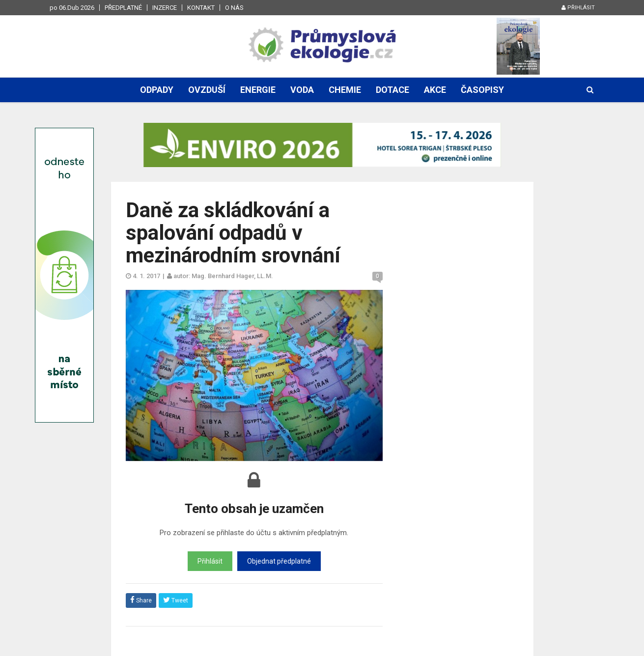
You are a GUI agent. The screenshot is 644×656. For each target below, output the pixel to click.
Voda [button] (302, 90)
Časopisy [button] (482, 90)
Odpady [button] (157, 90)
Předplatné (123, 8)
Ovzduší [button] (207, 90)
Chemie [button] (345, 90)
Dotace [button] (392, 90)
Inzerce (165, 8)
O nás (234, 8)
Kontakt (201, 8)
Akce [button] (435, 90)
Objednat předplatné (279, 561)
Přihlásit (578, 8)
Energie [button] (258, 90)
